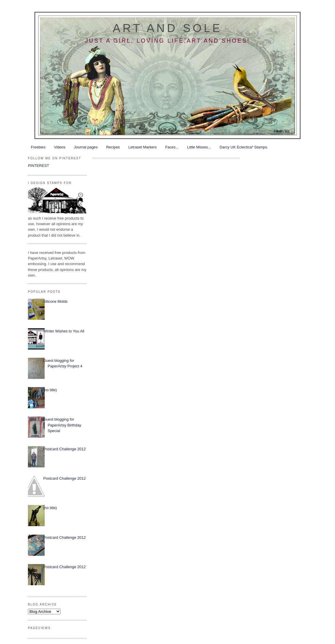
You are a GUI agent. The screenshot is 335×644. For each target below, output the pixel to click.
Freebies (38, 147)
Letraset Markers (143, 147)
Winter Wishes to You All (64, 331)
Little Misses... (199, 147)
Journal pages (86, 147)
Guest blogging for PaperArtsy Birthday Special (62, 425)
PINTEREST (38, 166)
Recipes (113, 147)
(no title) (50, 390)
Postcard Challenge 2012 (64, 449)
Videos (60, 147)
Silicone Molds (55, 301)
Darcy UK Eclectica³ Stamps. (244, 147)
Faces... (172, 147)
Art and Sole (168, 28)
